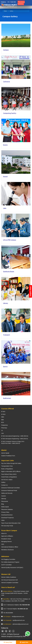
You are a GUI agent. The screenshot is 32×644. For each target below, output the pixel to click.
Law (2, 433)
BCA (3, 422)
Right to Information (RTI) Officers (11, 471)
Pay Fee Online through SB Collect (11, 463)
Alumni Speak (5, 453)
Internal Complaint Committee (10, 583)
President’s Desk (6, 539)
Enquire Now (30, 291)
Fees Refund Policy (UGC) (9, 474)
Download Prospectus (8, 518)
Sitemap (4, 499)
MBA (3, 417)
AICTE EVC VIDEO (7, 480)
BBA (3, 420)
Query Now (8, 642)
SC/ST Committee (6, 565)
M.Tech (3, 414)
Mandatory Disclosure (7, 550)
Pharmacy (4, 428)
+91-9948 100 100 (23, 609)
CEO (3, 544)
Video (3, 520)
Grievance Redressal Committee (11, 488)
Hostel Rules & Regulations (9, 477)
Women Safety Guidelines (9, 577)
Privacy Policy (5, 512)
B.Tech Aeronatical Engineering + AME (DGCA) (15, 436)
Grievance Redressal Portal (9, 490)
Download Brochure (7, 515)
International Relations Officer (10, 547)
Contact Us (4, 485)
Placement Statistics (7, 509)
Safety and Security (7, 493)
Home (5, 11)
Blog (3, 504)
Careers (4, 496)
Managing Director (7, 541)
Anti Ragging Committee (8, 559)
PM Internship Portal (7, 526)
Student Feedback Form (8, 456)
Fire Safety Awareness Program (10, 562)
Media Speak (5, 507)
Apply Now (24, 642)
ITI (2, 431)
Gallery (11, 11)
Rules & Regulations (7, 469)
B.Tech (3, 411)
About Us (4, 533)
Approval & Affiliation (7, 536)
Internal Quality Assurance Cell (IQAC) (12, 567)
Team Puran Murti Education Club (11, 523)
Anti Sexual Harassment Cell (9, 580)
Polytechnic (5, 425)
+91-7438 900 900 (24, 605)
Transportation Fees (7, 466)
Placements (5, 501)
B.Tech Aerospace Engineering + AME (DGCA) (15, 439)
